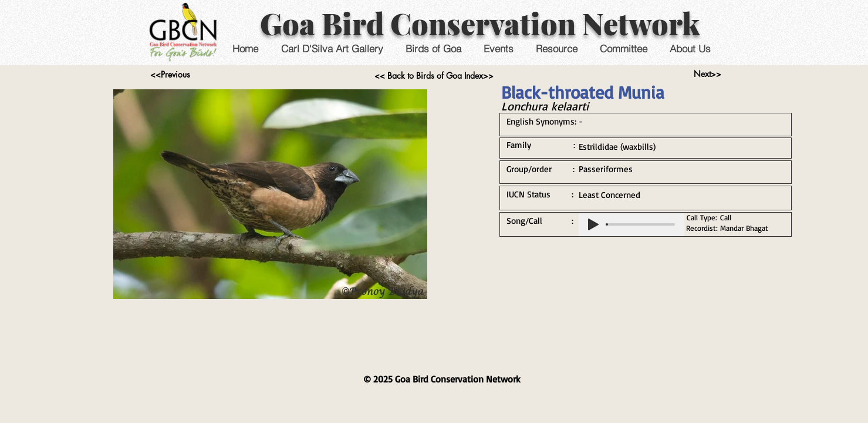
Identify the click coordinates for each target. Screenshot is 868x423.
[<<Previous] (170, 75)
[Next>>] (707, 74)
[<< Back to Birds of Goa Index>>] (434, 76)
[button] (499, 48)
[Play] (593, 224)
